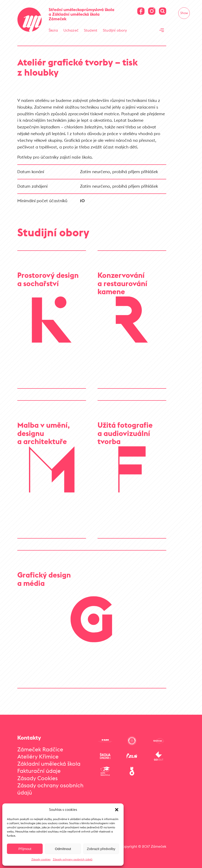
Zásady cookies (41, 859)
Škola (53, 30)
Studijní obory (115, 30)
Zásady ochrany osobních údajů (73, 859)
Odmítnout (63, 849)
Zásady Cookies (37, 778)
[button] (117, 810)
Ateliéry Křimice (38, 756)
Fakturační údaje (39, 771)
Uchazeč (71, 30)
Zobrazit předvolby (101, 849)
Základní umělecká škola (49, 764)
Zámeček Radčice (40, 749)
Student (91, 30)
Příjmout (25, 849)
